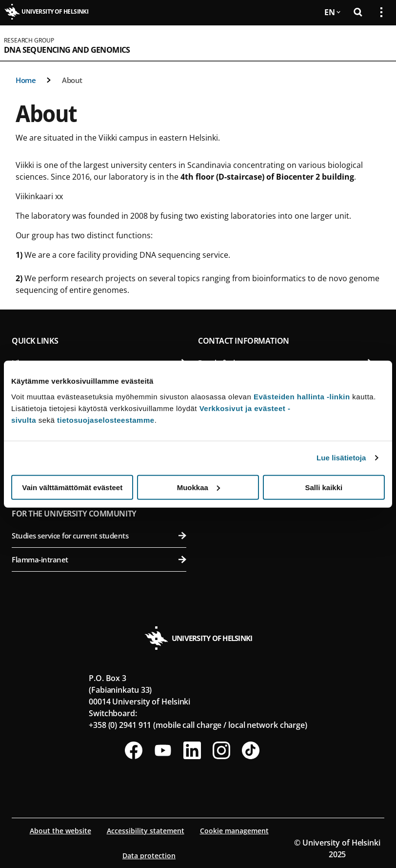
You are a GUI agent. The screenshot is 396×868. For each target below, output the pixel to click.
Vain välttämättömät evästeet (72, 487)
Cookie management (234, 831)
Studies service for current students (99, 536)
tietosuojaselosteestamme (106, 420)
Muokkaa (198, 487)
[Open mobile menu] (377, 43)
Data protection (149, 856)
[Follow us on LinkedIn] (192, 750)
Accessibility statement (146, 831)
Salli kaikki (324, 487)
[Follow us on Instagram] (221, 750)
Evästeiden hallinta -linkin (302, 396)
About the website (60, 831)
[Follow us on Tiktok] (251, 750)
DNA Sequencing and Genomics (67, 50)
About (72, 80)
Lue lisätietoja (341, 458)
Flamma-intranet (99, 559)
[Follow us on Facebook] (134, 750)
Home (26, 80)
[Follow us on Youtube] (163, 750)
